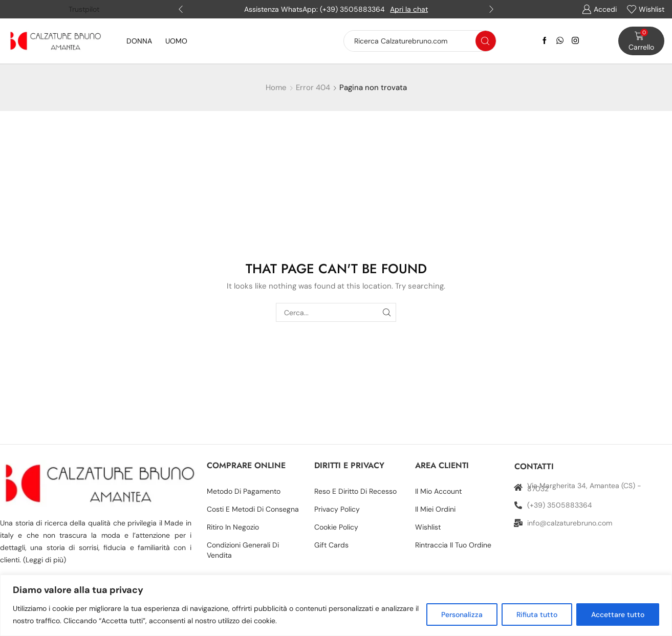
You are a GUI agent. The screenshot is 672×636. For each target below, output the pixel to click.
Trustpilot (84, 9)
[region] (336, 605)
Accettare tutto (618, 615)
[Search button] (486, 41)
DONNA (139, 41)
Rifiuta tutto (537, 615)
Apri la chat (409, 9)
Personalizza (462, 615)
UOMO (176, 41)
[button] (181, 9)
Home (276, 87)
